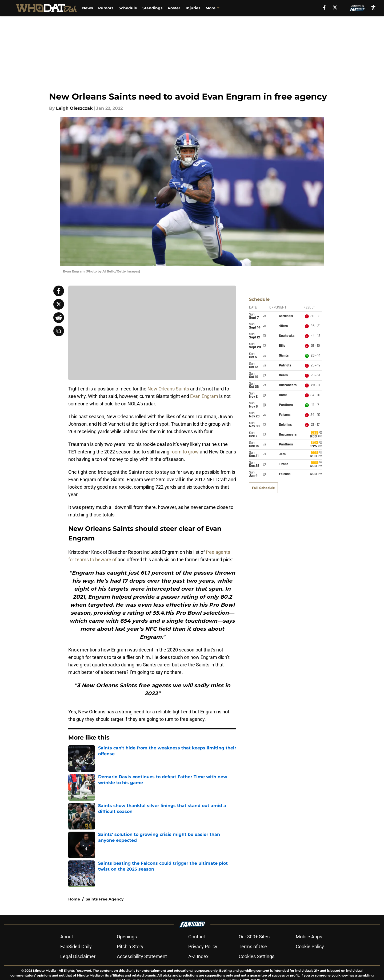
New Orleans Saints (168, 389)
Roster (175, 8)
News (89, 8)
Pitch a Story (130, 947)
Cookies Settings (257, 956)
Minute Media (44, 971)
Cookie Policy (310, 947)
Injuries (194, 8)
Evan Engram (204, 396)
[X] (335, 7)
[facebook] (324, 7)
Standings (154, 8)
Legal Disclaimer (78, 956)
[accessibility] (373, 7)
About (67, 937)
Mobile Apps (309, 937)
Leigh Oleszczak (74, 108)
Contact (197, 937)
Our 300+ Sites (254, 937)
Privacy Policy (203, 947)
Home (74, 899)
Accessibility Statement (142, 956)
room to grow (185, 452)
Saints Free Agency (105, 899)
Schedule (129, 8)
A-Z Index (198, 956)
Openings (127, 937)
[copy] (59, 331)
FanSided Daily (76, 947)
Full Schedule (263, 311)
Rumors (107, 8)
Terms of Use (253, 947)
